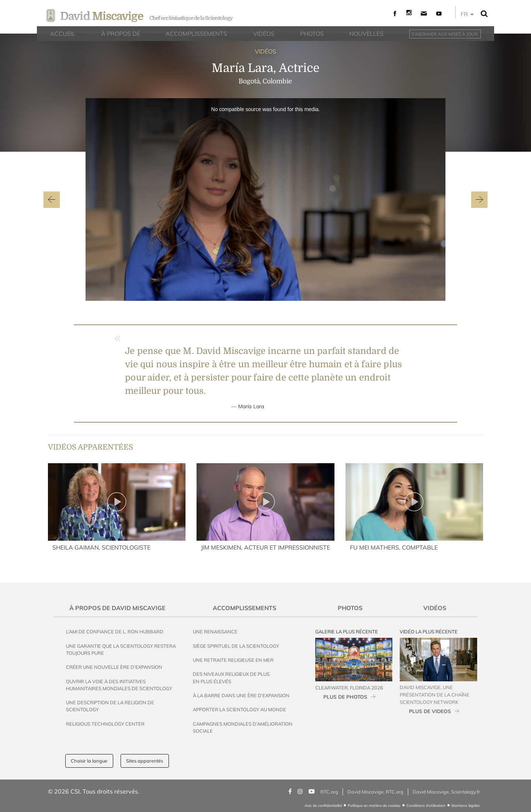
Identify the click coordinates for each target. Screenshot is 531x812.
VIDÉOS (265, 51)
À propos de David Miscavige (117, 608)
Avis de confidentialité (323, 806)
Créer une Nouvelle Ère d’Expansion (114, 667)
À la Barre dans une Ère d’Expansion (241, 695)
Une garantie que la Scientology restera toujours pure (121, 649)
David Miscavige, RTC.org (375, 792)
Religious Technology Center (105, 724)
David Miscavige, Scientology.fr (446, 792)
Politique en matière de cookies (374, 806)
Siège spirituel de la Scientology (236, 646)
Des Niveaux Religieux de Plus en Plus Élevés (231, 677)
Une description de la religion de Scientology (110, 706)
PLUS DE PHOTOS (345, 697)
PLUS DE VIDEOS (430, 711)
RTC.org (329, 792)
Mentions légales (466, 806)
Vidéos (435, 608)
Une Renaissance (215, 632)
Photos (350, 608)
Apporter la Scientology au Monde (240, 709)
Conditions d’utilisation (426, 806)
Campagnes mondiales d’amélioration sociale (243, 727)
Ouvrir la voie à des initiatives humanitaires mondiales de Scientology (119, 685)
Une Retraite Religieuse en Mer (233, 660)
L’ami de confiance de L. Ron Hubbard (115, 632)
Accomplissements (244, 608)
